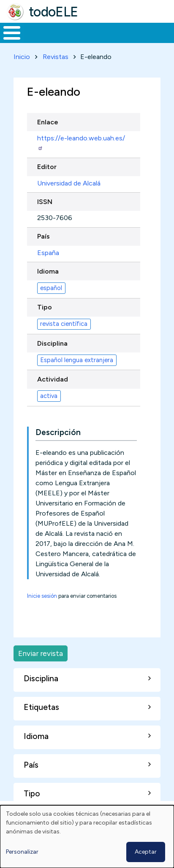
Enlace (48, 122)
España (48, 253)
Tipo (45, 307)
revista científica (64, 324)
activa (49, 396)
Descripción (58, 432)
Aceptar (146, 852)
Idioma (48, 271)
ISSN (45, 202)
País (43, 236)
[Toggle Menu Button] (12, 33)
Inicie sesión (42, 596)
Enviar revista (41, 653)
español (51, 288)
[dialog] (87, 837)
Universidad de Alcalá (69, 183)
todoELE (53, 12)
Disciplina (52, 343)
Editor (47, 167)
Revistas (56, 57)
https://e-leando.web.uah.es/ (81, 142)
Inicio (22, 57)
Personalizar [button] (22, 852)
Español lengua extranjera (77, 360)
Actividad (53, 379)
